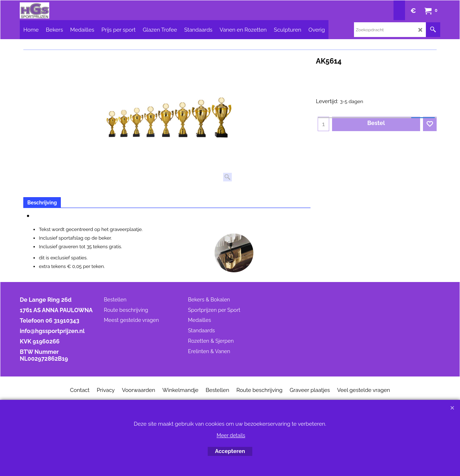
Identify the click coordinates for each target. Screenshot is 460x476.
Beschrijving (42, 203)
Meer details (231, 435)
